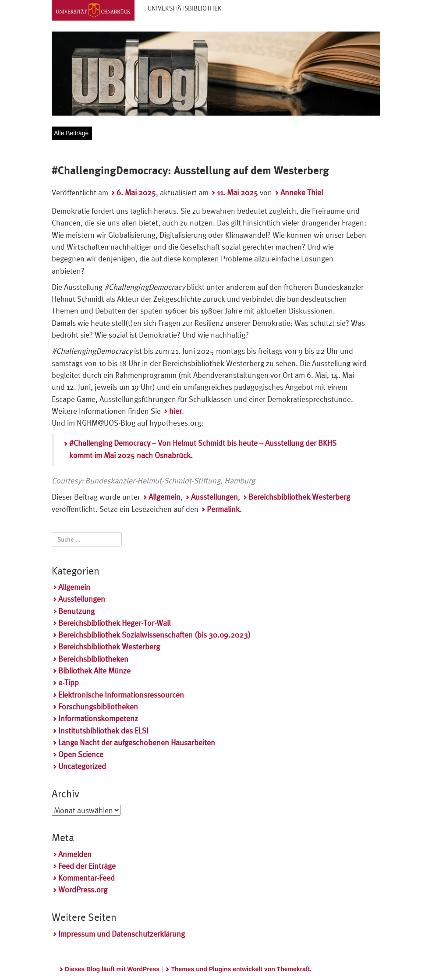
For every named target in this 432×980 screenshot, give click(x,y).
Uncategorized (82, 766)
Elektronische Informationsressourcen (121, 695)
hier (175, 411)
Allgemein (165, 497)
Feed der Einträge (87, 866)
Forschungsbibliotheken (98, 707)
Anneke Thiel (302, 192)
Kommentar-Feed (87, 878)
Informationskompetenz (98, 718)
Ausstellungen (214, 497)
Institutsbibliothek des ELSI (103, 731)
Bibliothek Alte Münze (94, 671)
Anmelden (75, 854)
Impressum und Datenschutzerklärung (122, 934)
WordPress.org (83, 890)
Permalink (223, 509)
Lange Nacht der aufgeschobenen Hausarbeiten (137, 742)
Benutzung (76, 611)
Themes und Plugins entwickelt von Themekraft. (241, 969)
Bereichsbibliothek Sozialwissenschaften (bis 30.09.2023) (154, 635)
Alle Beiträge (71, 133)
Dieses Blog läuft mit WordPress (112, 969)
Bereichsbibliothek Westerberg (299, 497)
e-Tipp (69, 682)
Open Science (81, 754)
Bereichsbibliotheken (93, 659)
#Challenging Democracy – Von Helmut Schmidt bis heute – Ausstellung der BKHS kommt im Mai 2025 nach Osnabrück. (203, 449)
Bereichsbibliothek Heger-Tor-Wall (114, 623)
